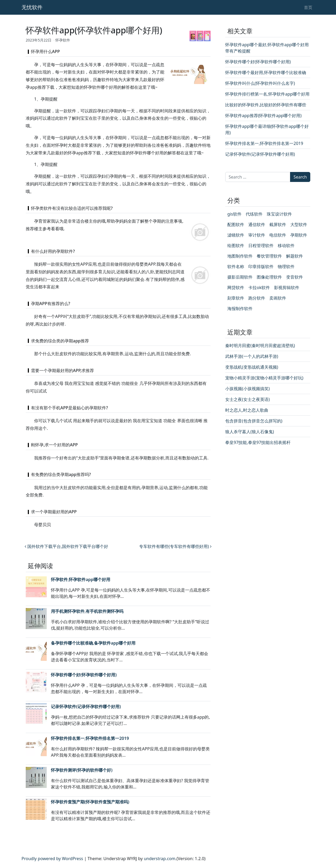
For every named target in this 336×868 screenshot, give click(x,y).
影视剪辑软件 (287, 287)
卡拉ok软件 (259, 287)
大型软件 (299, 224)
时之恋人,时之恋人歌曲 (247, 410)
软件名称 (236, 266)
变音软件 (295, 277)
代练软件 (254, 214)
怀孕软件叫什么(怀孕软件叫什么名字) (260, 83)
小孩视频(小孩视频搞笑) (248, 389)
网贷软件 (236, 287)
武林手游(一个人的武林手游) (252, 356)
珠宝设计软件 (279, 214)
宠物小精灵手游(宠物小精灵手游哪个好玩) (264, 378)
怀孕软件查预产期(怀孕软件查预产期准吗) (90, 802)
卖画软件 (278, 298)
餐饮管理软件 (269, 256)
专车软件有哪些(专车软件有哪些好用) (175, 546)
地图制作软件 (240, 256)
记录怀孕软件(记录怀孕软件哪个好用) (86, 707)
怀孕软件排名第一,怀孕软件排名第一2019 (90, 738)
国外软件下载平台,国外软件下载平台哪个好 (66, 546)
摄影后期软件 (240, 277)
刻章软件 (236, 298)
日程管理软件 (261, 245)
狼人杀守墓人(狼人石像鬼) (250, 432)
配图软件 (236, 224)
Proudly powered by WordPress (52, 859)
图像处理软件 (269, 277)
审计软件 (257, 235)
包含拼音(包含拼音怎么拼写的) (254, 421)
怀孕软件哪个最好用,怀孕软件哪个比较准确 (266, 72)
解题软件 (295, 256)
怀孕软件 (63, 40)
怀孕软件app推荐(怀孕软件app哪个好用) (263, 116)
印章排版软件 (261, 266)
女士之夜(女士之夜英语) (248, 399)
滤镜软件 (236, 235)
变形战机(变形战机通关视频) (252, 367)
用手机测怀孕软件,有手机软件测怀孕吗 (87, 611)
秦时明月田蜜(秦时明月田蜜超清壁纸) (260, 346)
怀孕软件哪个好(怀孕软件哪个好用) (84, 675)
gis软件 (234, 214)
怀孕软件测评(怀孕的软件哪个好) (82, 770)
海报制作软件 (240, 308)
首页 (308, 7)
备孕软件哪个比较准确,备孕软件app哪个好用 (93, 643)
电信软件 (278, 235)
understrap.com (160, 859)
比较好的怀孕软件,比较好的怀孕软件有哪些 (266, 105)
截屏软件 (278, 224)
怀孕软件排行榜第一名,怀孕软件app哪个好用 (267, 94)
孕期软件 (299, 235)
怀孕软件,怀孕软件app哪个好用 (81, 579)
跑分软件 (257, 298)
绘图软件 (236, 245)
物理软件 (286, 266)
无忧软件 (32, 7)
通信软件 (257, 224)
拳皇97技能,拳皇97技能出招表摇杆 (258, 442)
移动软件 (286, 245)
